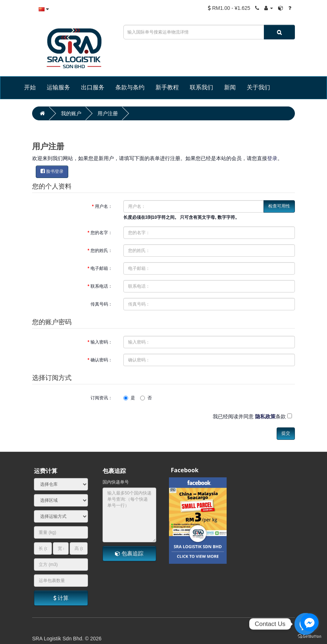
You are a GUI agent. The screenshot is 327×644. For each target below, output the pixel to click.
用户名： (104, 206)
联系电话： (101, 286)
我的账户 (71, 113)
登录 (272, 158)
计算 (61, 598)
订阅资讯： (101, 398)
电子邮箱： (101, 268)
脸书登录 (52, 171)
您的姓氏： (101, 251)
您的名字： (101, 233)
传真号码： (101, 304)
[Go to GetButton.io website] (309, 637)
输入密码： (101, 342)
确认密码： (101, 360)
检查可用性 (279, 206)
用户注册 (108, 113)
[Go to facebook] (309, 622)
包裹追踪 (129, 553)
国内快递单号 (116, 482)
